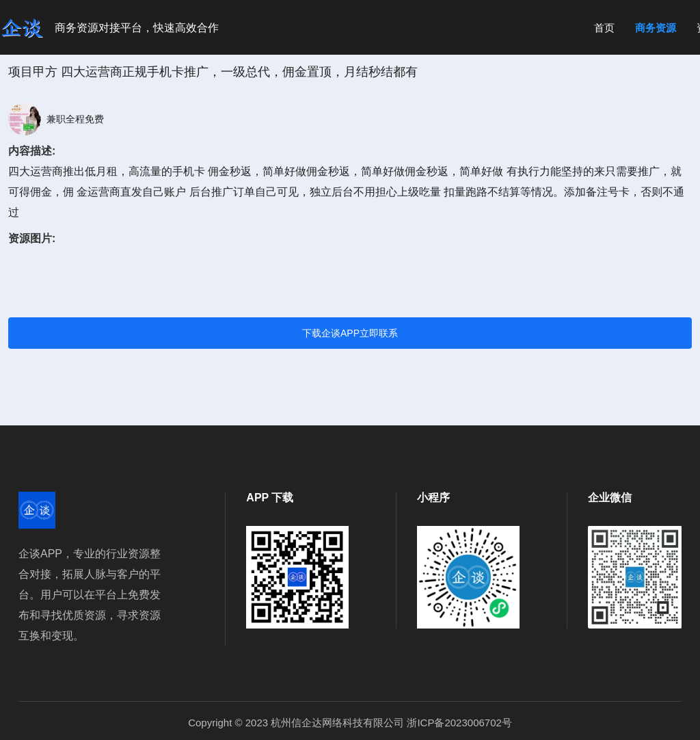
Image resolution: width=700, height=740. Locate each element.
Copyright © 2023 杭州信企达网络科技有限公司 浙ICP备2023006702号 (350, 723)
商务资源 (656, 28)
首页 (604, 28)
